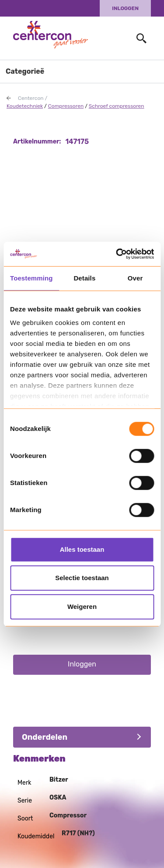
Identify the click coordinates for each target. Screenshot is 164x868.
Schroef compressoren (117, 106)
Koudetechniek (25, 106)
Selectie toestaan (82, 578)
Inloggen (125, 8)
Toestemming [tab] (31, 278)
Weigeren (82, 607)
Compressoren (66, 106)
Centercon (31, 98)
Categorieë (25, 71)
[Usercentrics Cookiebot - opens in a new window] (117, 254)
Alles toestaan (82, 549)
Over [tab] (135, 278)
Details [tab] (84, 278)
